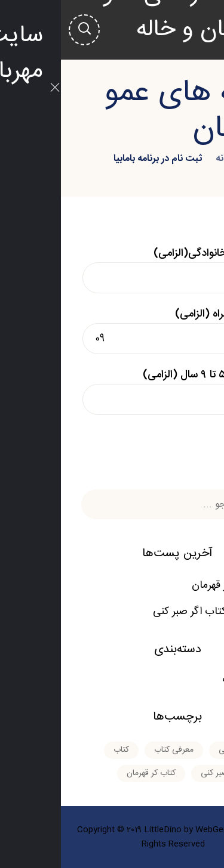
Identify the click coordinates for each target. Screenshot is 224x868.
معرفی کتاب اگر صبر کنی (144, 612)
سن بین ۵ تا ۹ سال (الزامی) (112, 390)
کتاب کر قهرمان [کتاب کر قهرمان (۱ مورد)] (90, 773)
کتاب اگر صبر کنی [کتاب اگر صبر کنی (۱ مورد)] (168, 773)
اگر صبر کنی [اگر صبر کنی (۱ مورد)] (177, 750)
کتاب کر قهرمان (163, 585)
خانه (163, 159)
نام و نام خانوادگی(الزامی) (112, 269)
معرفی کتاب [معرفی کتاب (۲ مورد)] (113, 750)
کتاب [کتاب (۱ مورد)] (60, 750)
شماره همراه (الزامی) (112, 330)
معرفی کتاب (187, 680)
